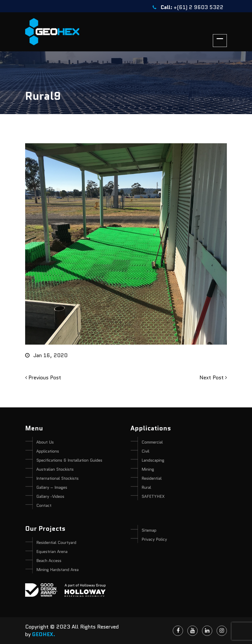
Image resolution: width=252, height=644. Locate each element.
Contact (44, 505)
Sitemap (149, 530)
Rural (146, 487)
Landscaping (153, 460)
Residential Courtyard (56, 542)
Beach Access (49, 561)
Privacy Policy (154, 539)
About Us (45, 442)
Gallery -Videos (50, 496)
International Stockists (57, 478)
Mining (148, 469)
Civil (145, 451)
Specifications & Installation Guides (69, 460)
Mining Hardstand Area (57, 570)
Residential (152, 478)
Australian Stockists (55, 469)
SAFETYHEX (153, 496)
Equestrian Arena (52, 551)
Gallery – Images (52, 487)
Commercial (152, 442)
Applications (48, 451)
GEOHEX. (44, 634)
